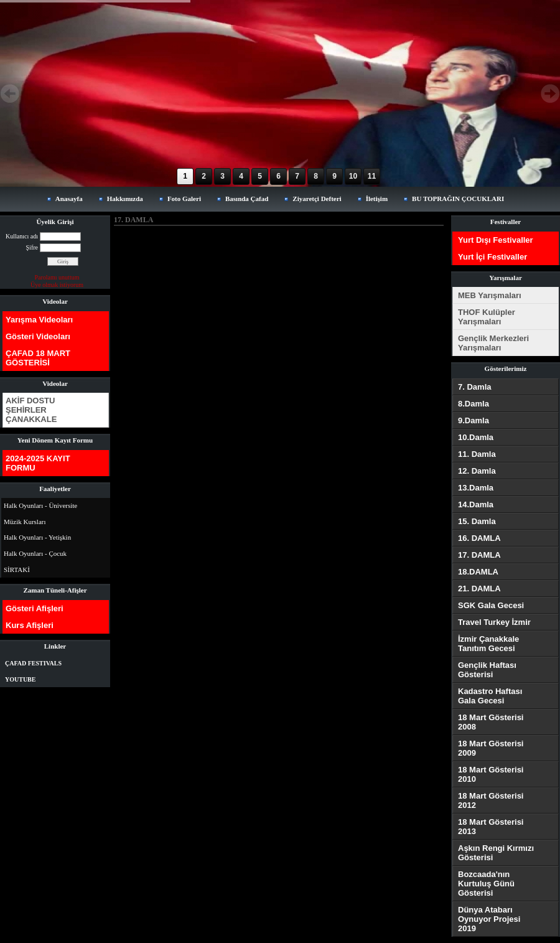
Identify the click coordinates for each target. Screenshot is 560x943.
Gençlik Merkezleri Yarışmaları (493, 343)
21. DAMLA (479, 589)
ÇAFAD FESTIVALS (33, 663)
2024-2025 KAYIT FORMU (38, 463)
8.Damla (474, 404)
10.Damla (476, 437)
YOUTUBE (20, 679)
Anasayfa (69, 199)
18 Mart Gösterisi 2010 (491, 774)
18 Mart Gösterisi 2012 (491, 800)
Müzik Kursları (25, 522)
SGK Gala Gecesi (491, 605)
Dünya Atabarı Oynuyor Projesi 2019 (489, 919)
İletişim (377, 199)
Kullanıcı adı (22, 236)
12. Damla (477, 471)
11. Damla (477, 454)
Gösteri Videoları (38, 336)
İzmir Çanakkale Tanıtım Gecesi (488, 644)
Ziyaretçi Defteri (317, 199)
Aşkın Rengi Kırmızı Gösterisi (496, 853)
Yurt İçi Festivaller (492, 257)
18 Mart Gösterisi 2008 (491, 722)
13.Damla (476, 488)
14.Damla (476, 504)
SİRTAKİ (17, 570)
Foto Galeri (184, 199)
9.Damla (474, 420)
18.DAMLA (478, 572)
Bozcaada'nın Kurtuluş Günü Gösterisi (486, 884)
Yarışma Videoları (39, 320)
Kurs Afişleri (30, 625)
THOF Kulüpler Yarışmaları (487, 317)
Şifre (32, 247)
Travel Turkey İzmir (494, 622)
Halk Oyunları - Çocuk (35, 553)
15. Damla (477, 521)
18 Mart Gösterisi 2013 (491, 827)
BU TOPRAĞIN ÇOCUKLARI (458, 199)
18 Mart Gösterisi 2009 (491, 748)
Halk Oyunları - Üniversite (40, 505)
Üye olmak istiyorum (57, 285)
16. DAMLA (479, 538)
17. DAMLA (479, 555)
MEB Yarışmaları (490, 295)
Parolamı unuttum (57, 277)
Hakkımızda (125, 199)
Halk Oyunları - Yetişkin (37, 537)
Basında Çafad (247, 199)
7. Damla (474, 387)
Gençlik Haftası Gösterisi (487, 670)
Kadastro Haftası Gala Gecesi (490, 696)
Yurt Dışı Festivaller (496, 240)
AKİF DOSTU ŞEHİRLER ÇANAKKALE (31, 410)
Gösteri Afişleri (35, 608)
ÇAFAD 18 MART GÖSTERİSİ (38, 358)
